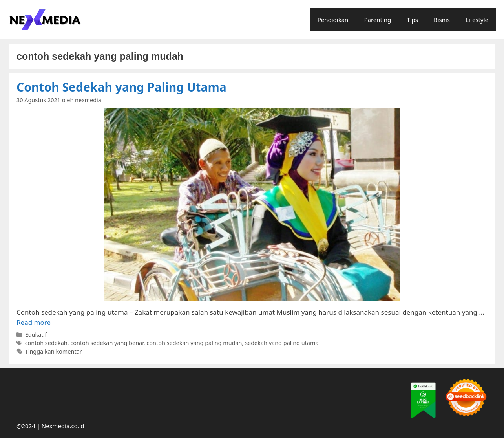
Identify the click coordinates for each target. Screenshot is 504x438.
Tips (412, 20)
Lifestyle (477, 20)
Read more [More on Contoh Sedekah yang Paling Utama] (34, 322)
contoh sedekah (46, 343)
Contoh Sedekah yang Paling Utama (121, 87)
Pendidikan (333, 20)
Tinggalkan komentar (54, 351)
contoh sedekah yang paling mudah (194, 343)
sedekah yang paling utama (282, 343)
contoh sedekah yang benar (107, 343)
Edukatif (36, 334)
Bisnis (442, 20)
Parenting (377, 20)
